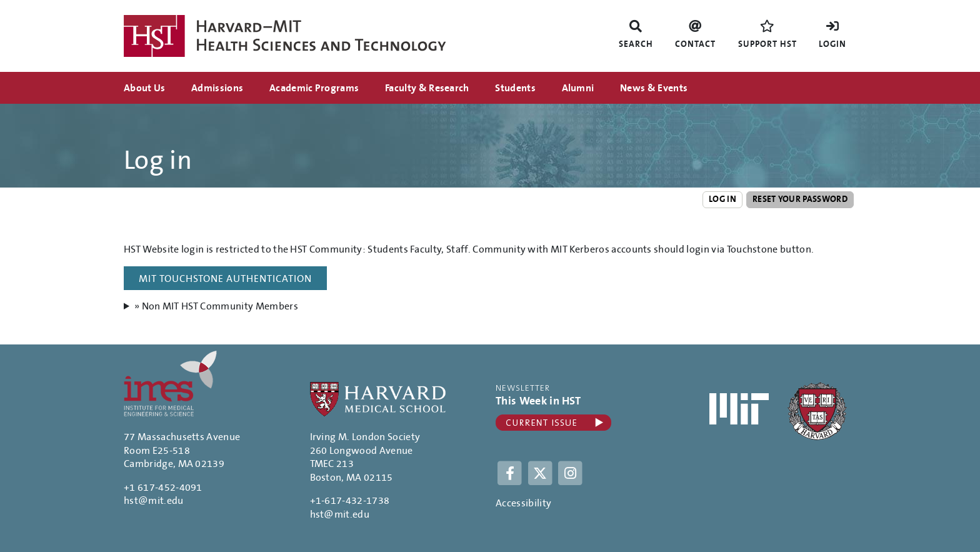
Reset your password (800, 199)
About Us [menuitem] (145, 88)
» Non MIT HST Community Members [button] (216, 306)
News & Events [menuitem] (654, 88)
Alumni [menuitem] (578, 88)
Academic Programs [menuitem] (314, 88)
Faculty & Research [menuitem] (427, 88)
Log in (722, 199)
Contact (695, 44)
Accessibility (523, 503)
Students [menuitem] (515, 88)
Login (832, 44)
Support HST (767, 44)
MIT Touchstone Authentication (225, 279)
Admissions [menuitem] (217, 88)
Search (636, 44)
